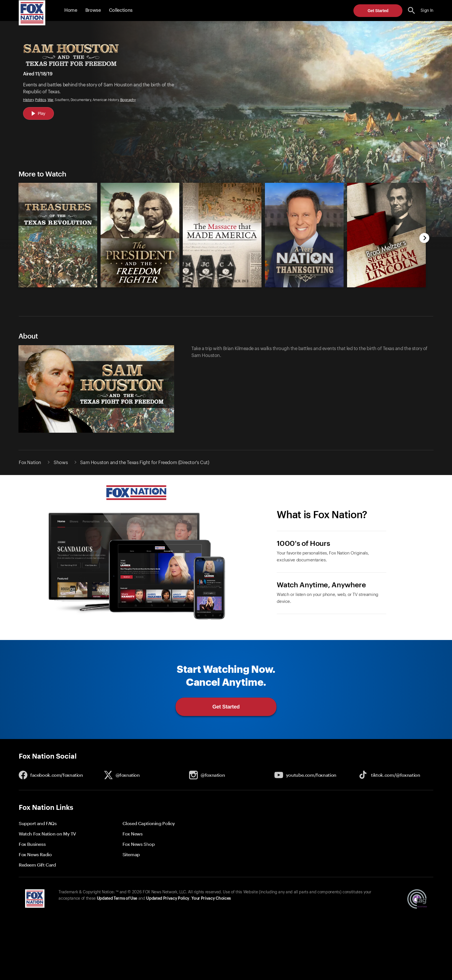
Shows (61, 463)
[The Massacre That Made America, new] (222, 286)
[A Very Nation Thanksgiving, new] (304, 286)
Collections (121, 10)
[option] (55, 232)
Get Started (378, 11)
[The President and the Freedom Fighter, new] (140, 286)
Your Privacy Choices (211, 899)
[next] (424, 239)
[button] (411, 11)
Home (71, 10)
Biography (128, 100)
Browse (93, 10)
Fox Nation (30, 463)
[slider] (220, 232)
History (28, 100)
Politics (41, 100)
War (50, 100)
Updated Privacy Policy (168, 899)
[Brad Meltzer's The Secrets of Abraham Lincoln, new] (386, 286)
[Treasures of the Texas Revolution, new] (58, 286)
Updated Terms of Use (117, 899)
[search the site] (411, 11)
